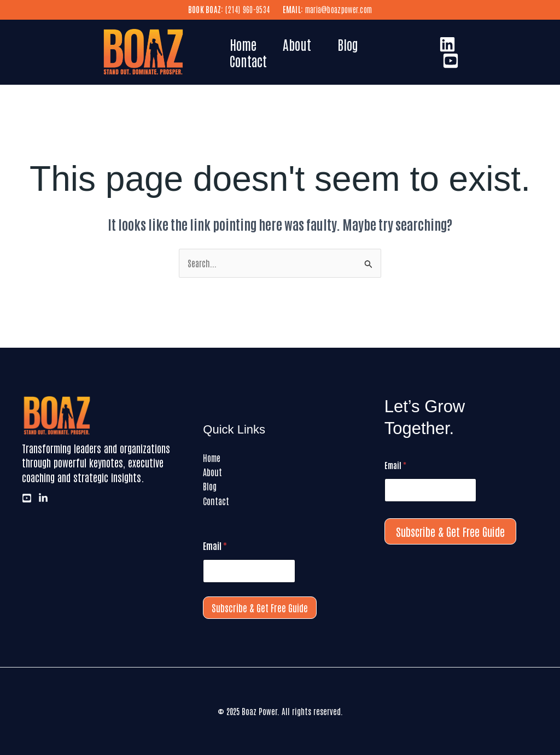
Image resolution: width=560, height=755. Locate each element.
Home (243, 44)
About (297, 44)
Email (215, 546)
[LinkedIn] (447, 44)
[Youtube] (451, 61)
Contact (248, 61)
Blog (348, 44)
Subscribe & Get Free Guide (260, 607)
